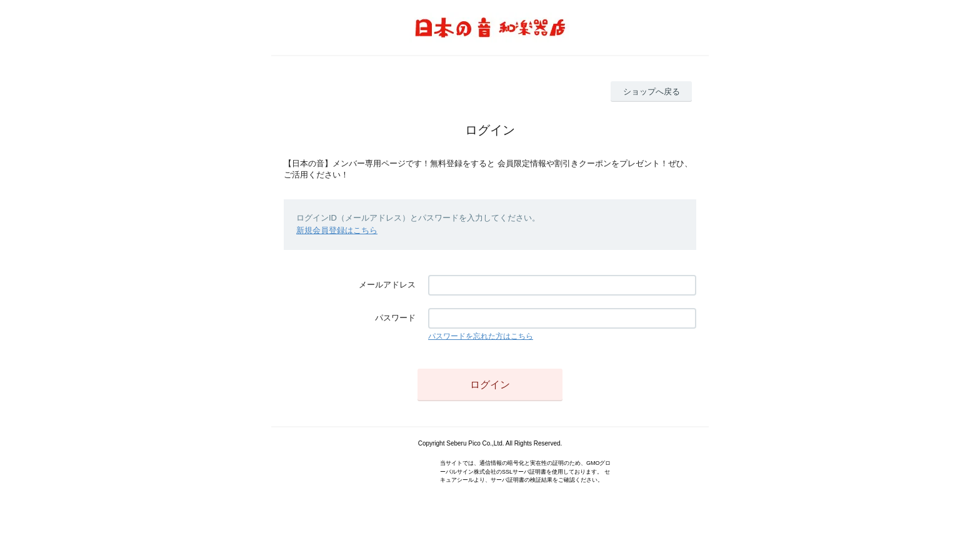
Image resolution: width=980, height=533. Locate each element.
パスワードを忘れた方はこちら (481, 336)
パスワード (395, 318)
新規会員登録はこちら (337, 230)
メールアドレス (387, 285)
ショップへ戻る (652, 92)
